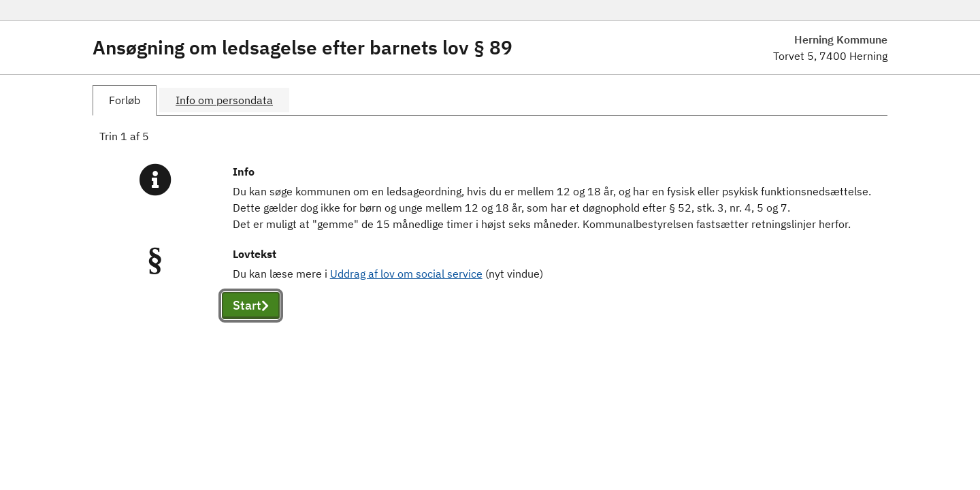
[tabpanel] (490, 240)
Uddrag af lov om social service (406, 274)
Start (251, 305)
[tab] (125, 100)
